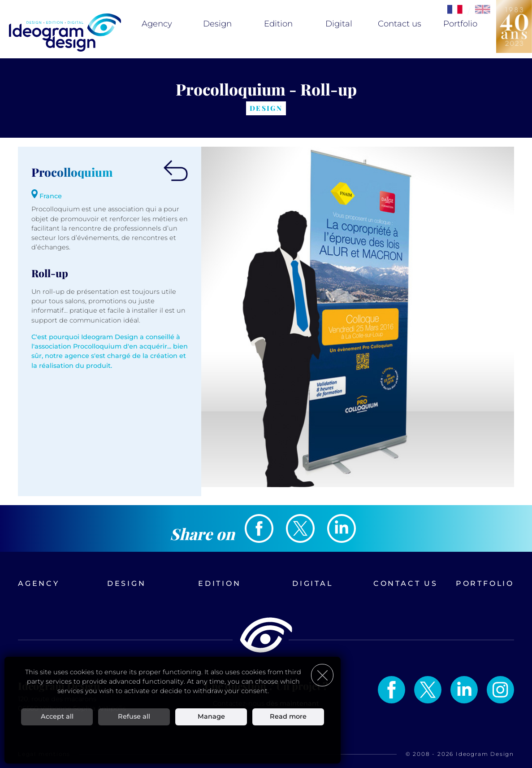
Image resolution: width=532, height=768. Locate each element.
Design (217, 24)
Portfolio (460, 24)
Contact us (400, 24)
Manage (211, 716)
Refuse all (134, 716)
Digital (339, 24)
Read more (288, 716)
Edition (278, 24)
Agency (157, 24)
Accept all (57, 716)
